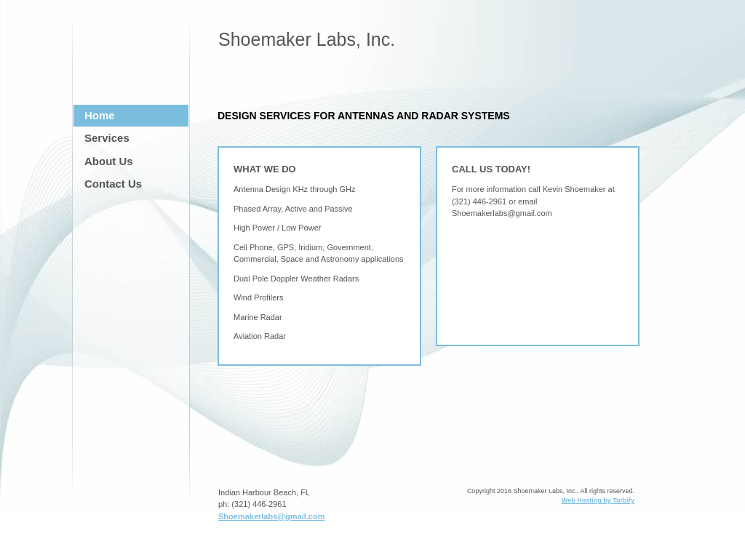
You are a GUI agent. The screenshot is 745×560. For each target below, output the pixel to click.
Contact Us (113, 184)
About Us (109, 161)
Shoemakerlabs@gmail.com (271, 516)
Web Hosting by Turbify (598, 500)
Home (100, 115)
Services (107, 138)
